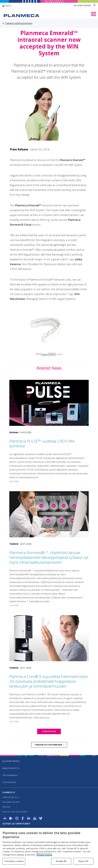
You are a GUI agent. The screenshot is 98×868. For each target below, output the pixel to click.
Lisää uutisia (49, 731)
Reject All (83, 861)
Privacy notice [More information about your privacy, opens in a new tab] (44, 855)
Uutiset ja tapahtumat (16, 824)
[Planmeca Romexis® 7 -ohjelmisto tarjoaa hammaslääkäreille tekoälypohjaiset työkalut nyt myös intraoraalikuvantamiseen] (49, 514)
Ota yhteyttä (9, 782)
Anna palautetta (11, 768)
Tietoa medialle (10, 775)
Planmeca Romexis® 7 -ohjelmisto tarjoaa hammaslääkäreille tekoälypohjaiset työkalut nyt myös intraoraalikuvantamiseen (49, 557)
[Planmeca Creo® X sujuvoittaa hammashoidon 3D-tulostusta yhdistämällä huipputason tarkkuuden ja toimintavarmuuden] (49, 638)
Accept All (61, 861)
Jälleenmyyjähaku (82, 5)
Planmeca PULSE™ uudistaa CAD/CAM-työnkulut (42, 443)
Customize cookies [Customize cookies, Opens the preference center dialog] (14, 861)
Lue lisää (14, 481)
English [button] (7, 6)
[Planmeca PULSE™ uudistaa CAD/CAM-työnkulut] (49, 403)
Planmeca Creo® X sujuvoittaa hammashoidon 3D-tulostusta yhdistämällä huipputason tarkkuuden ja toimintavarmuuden (49, 681)
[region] (49, 848)
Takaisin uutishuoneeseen (17, 23)
